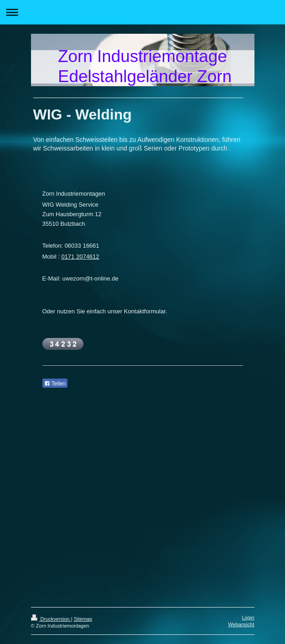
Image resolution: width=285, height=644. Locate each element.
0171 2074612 (80, 257)
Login (248, 618)
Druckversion (51, 619)
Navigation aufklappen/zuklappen (142, 12)
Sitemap (83, 619)
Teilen (55, 384)
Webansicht (241, 624)
